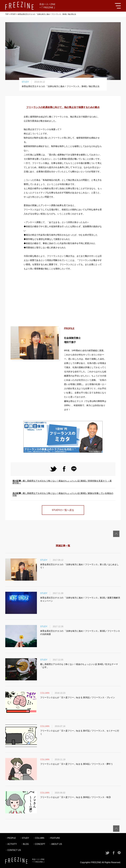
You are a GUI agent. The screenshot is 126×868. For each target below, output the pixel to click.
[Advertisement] (63, 299)
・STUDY (24, 838)
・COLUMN (39, 838)
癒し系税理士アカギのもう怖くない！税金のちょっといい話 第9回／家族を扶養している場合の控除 (63, 494)
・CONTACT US (13, 850)
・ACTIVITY (11, 844)
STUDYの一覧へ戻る (63, 510)
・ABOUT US (56, 844)
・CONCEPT (39, 844)
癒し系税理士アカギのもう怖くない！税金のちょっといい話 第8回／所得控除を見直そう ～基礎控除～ (62, 482)
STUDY (13, 14)
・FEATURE (54, 838)
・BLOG (25, 844)
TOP (7, 14)
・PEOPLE (11, 838)
